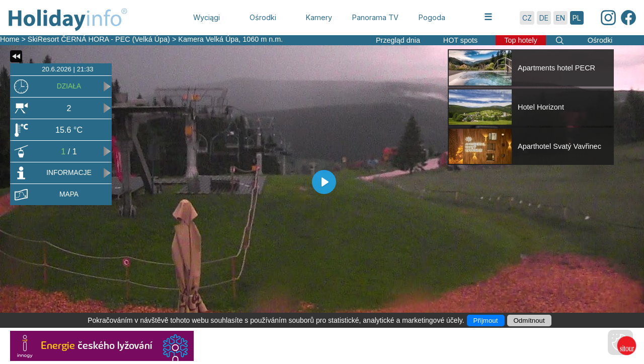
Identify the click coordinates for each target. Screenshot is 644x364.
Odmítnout (529, 321)
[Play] (324, 182)
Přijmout (486, 321)
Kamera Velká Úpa (208, 39)
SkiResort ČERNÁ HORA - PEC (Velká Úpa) (99, 39)
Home (10, 39)
